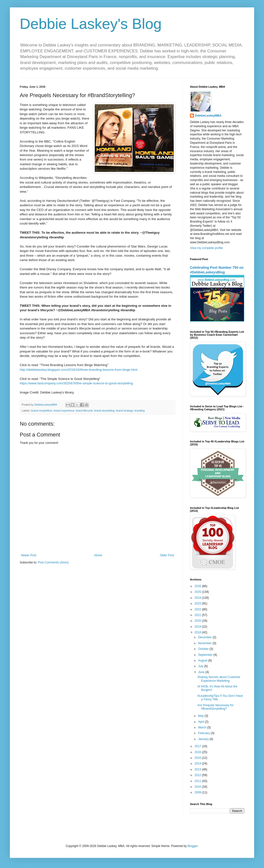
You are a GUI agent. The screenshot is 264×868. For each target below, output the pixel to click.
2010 (198, 787)
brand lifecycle (84, 411)
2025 (198, 592)
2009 (198, 792)
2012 (198, 775)
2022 (198, 609)
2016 (198, 752)
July (201, 666)
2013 (198, 769)
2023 (198, 603)
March (203, 727)
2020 (198, 621)
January (204, 739)
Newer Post (29, 555)
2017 (198, 746)
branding (140, 411)
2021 (198, 615)
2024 (198, 598)
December (205, 637)
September (206, 655)
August (203, 661)
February (204, 733)
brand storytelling (104, 411)
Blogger (193, 846)
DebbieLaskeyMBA (208, 116)
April (201, 722)
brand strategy (124, 411)
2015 (198, 758)
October (204, 649)
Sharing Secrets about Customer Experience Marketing (219, 679)
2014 (198, 764)
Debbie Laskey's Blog (91, 24)
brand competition (42, 411)
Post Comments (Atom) (53, 562)
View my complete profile (206, 248)
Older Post (167, 555)
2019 (198, 627)
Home (98, 555)
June (202, 672)
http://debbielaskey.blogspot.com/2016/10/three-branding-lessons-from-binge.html (79, 370)
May (201, 716)
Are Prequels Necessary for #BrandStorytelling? (216, 707)
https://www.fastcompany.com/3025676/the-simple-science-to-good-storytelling (76, 383)
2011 (198, 781)
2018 (198, 632)
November (205, 643)
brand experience (64, 411)
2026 (198, 586)
